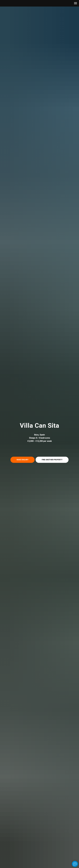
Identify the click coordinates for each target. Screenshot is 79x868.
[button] (23, 460)
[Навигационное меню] (76, 3)
